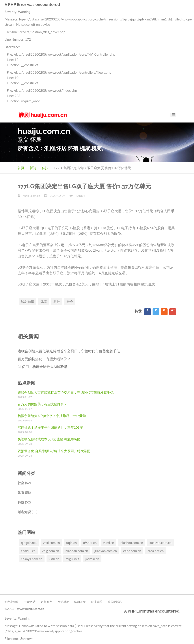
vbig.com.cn (50, 551)
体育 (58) (24, 492)
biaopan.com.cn (77, 551)
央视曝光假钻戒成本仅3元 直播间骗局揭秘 (49, 439)
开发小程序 (12, 602)
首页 (21, 168)
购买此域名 (115, 602)
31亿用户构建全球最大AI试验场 (43, 367)
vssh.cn (54, 559)
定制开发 (47, 602)
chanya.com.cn (32, 559)
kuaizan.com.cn (160, 543)
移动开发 (80, 602)
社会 (70, 302)
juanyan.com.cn (106, 551)
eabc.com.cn (132, 551)
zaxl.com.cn (52, 543)
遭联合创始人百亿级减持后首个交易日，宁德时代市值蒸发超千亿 (69, 351)
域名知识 (28, 302)
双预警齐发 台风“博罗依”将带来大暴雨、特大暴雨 (54, 451)
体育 (44, 302)
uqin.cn (71, 543)
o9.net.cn (90, 543)
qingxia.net (29, 543)
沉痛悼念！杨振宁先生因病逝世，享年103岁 (50, 427)
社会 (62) (24, 483)
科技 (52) (24, 502)
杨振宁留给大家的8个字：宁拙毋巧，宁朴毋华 (52, 416)
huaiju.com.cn (31, 196)
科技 (45, 168)
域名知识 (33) (27, 512)
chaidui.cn (28, 551)
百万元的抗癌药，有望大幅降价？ (44, 359)
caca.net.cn (156, 551)
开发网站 (30, 602)
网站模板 (63, 602)
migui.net (72, 559)
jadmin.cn (92, 559)
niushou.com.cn (132, 543)
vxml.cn (108, 543)
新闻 (33, 168)
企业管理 (97, 602)
